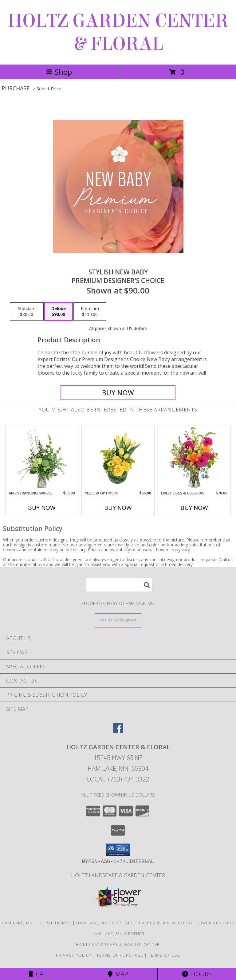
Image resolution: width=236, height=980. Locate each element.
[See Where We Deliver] (118, 620)
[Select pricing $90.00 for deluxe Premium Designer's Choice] (59, 312)
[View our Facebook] (118, 731)
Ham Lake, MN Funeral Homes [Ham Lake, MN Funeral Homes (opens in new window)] (37, 923)
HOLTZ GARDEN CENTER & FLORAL (118, 32)
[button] (118, 850)
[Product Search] (119, 585)
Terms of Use (164, 955)
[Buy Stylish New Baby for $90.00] (118, 393)
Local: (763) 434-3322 (118, 779)
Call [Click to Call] (39, 974)
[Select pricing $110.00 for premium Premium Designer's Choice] (90, 312)
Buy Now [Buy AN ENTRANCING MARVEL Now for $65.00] (42, 508)
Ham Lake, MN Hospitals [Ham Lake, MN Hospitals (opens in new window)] (105, 923)
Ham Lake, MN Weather (118, 934)
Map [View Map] (118, 974)
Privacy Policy (74, 955)
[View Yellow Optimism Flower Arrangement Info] (118, 458)
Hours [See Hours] (197, 974)
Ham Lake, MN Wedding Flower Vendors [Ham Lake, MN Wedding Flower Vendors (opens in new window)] (187, 923)
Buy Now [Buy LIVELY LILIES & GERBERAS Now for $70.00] (194, 508)
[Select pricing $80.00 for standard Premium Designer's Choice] (27, 312)
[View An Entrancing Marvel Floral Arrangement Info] (42, 458)
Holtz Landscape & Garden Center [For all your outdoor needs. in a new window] (118, 875)
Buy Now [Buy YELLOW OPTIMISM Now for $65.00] (118, 508)
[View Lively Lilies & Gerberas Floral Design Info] (194, 458)
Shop (59, 72)
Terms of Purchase (120, 955)
